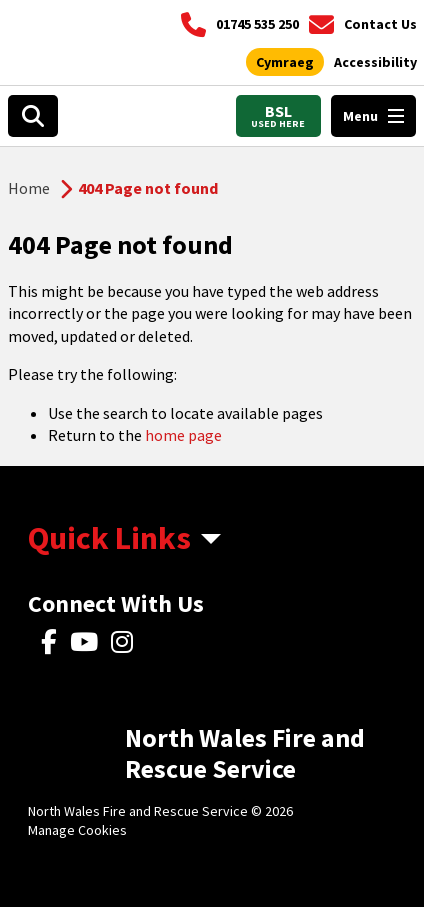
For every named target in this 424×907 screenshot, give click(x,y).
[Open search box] (33, 116)
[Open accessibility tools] (375, 63)
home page (183, 435)
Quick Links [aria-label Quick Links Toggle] (109, 538)
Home (29, 188)
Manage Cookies (77, 830)
